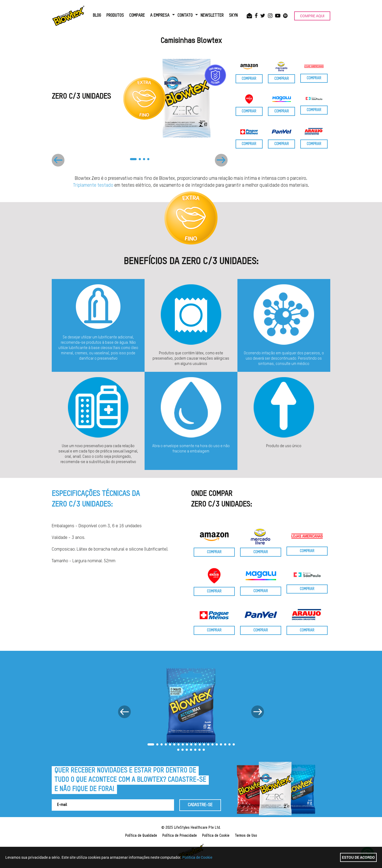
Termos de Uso (246, 836)
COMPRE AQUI (312, 16)
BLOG (97, 16)
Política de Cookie (216, 836)
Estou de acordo (358, 857)
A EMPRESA (160, 16)
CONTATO (185, 16)
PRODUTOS (115, 16)
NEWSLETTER (212, 16)
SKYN (233, 16)
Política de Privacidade (180, 836)
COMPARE (137, 16)
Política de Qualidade (141, 836)
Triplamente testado (93, 185)
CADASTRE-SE (200, 805)
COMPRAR (249, 79)
